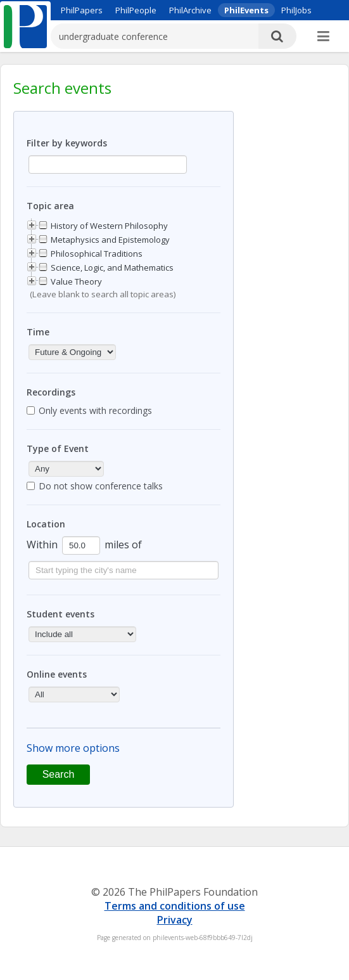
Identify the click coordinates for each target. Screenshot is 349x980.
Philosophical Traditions (97, 254)
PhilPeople (136, 10)
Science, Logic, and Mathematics (112, 268)
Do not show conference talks (101, 486)
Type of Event (58, 448)
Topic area (50, 206)
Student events (60, 614)
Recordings (51, 392)
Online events (57, 674)
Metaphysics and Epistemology (110, 240)
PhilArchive (190, 10)
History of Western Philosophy (109, 226)
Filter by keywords (67, 143)
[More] (323, 37)
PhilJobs (296, 10)
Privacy (175, 920)
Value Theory (76, 281)
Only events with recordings (95, 410)
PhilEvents (246, 10)
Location (46, 524)
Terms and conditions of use (175, 906)
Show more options (73, 748)
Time (38, 332)
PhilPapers (82, 10)
